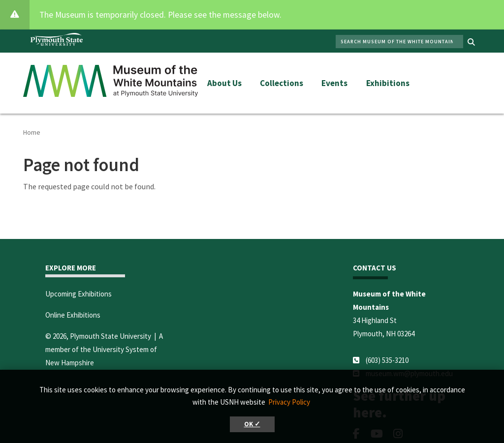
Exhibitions (388, 83)
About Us (224, 83)
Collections (282, 83)
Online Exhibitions (73, 315)
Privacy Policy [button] (289, 402)
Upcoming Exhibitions (79, 294)
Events (334, 83)
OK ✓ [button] (252, 424)
